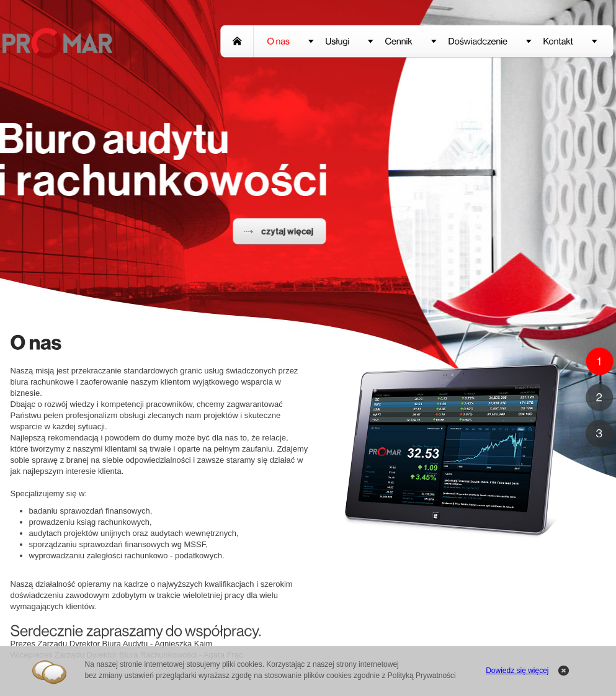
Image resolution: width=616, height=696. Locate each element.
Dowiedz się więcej (517, 671)
